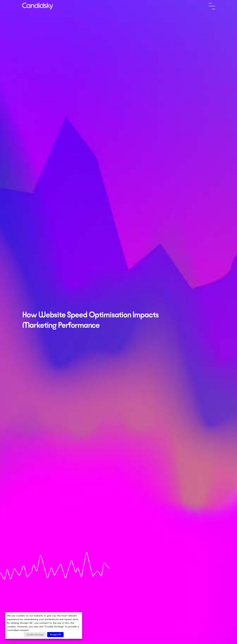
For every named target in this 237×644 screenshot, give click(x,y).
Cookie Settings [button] (35, 635)
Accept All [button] (55, 635)
